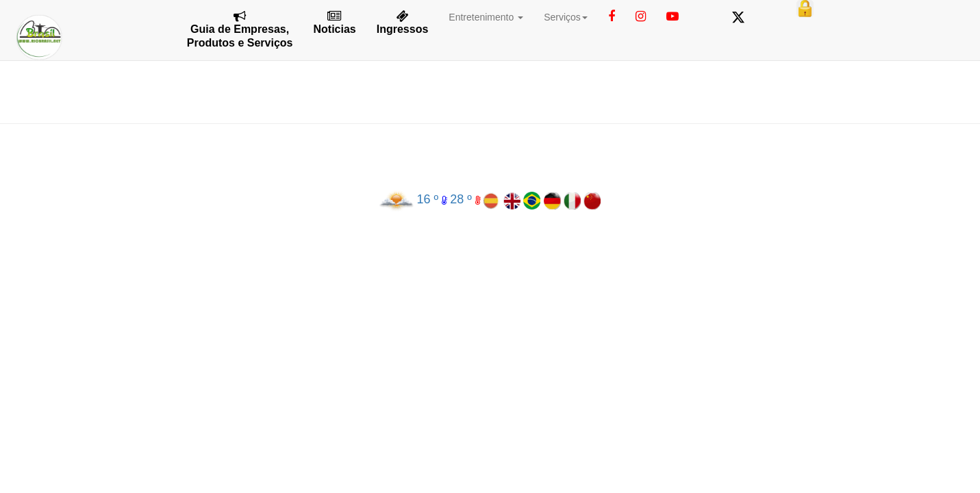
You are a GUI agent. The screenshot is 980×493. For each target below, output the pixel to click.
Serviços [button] (566, 17)
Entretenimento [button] (486, 17)
